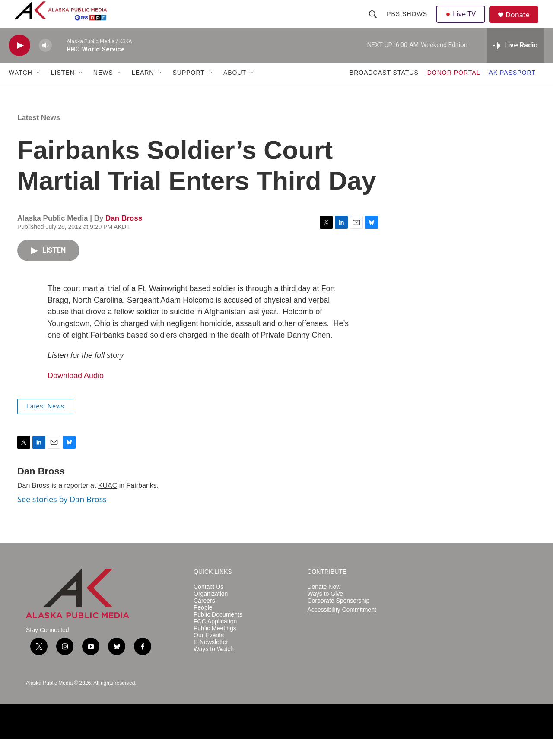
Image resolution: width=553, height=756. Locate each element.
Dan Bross (124, 236)
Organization (211, 611)
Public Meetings (215, 646)
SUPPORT (188, 90)
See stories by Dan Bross (62, 516)
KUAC (108, 503)
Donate (522, 24)
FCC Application (215, 639)
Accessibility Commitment (342, 627)
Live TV (463, 22)
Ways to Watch (214, 666)
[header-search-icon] (374, 22)
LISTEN (63, 90)
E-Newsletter (211, 660)
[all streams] (516, 63)
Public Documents (218, 632)
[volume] (45, 63)
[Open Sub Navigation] (39, 90)
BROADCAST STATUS (384, 90)
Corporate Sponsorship (338, 618)
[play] (19, 63)
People (203, 625)
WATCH (21, 90)
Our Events (209, 653)
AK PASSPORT (512, 90)
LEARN (143, 90)
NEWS (103, 90)
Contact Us (208, 604)
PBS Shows (408, 22)
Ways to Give (325, 611)
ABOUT (235, 90)
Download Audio (76, 393)
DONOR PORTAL (454, 90)
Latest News (39, 135)
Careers (204, 618)
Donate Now (324, 604)
